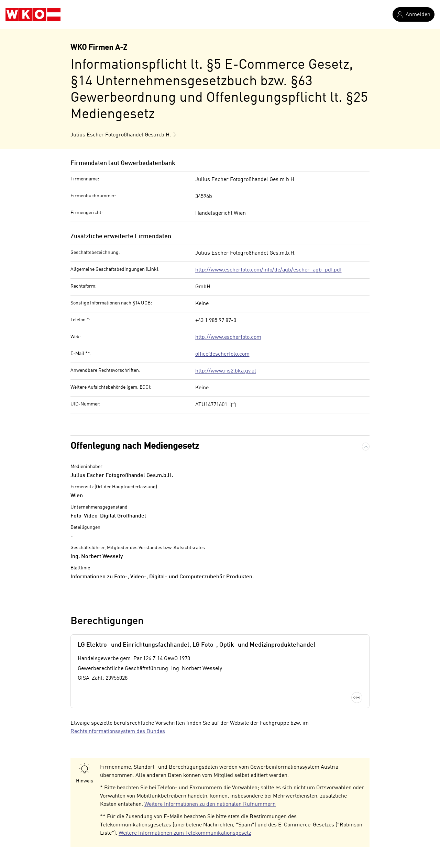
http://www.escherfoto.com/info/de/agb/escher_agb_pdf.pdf (268, 270)
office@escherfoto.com (222, 354)
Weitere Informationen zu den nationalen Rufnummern (210, 804)
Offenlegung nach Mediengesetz (135, 446)
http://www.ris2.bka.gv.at (226, 371)
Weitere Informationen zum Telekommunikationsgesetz (185, 833)
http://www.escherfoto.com (228, 337)
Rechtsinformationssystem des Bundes (118, 732)
